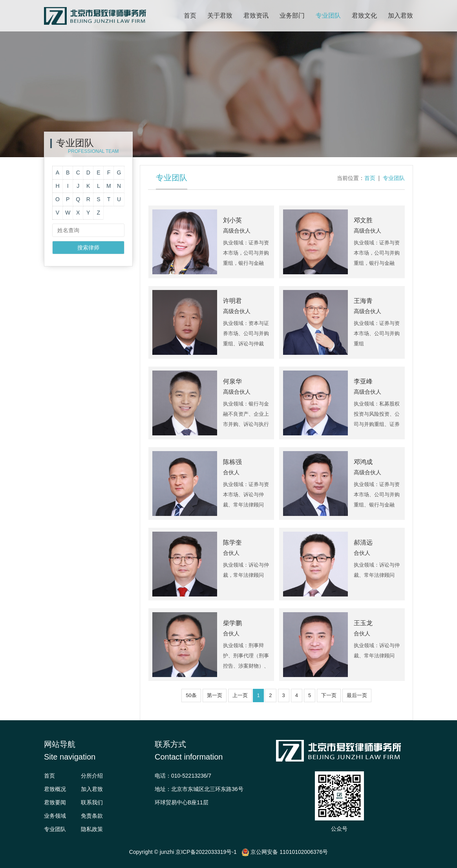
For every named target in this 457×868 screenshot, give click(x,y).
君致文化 (364, 16)
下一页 (329, 695)
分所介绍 (92, 776)
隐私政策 (92, 829)
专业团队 (328, 16)
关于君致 (220, 16)
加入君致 (400, 16)
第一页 (215, 695)
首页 (190, 16)
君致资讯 (256, 16)
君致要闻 (55, 802)
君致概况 (55, 789)
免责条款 (92, 816)
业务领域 (55, 816)
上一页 (240, 695)
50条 (191, 695)
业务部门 (292, 16)
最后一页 (357, 695)
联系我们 (92, 802)
